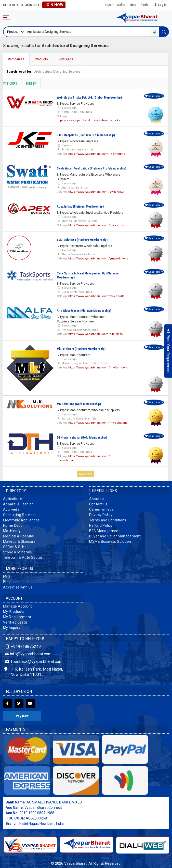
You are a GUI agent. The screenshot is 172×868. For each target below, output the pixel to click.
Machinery (12, 531)
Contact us (98, 504)
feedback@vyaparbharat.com (33, 662)
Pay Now (22, 716)
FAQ (6, 577)
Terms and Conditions (108, 520)
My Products (14, 612)
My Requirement (17, 617)
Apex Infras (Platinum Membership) (80, 207)
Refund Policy (101, 525)
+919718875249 (23, 647)
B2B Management (105, 531)
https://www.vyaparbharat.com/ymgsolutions (98, 259)
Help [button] (133, 5)
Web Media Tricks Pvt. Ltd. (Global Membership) (89, 98)
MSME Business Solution (110, 541)
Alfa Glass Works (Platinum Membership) (84, 311)
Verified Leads (15, 622)
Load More (85, 474)
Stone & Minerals (17, 552)
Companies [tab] (16, 59)
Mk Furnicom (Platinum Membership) (81, 349)
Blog (7, 582)
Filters (10, 84)
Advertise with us (18, 587)
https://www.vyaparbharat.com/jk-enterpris (97, 154)
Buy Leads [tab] (66, 59)
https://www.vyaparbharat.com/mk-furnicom (98, 368)
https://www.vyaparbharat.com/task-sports (96, 296)
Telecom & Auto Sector (23, 557)
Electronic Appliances (21, 520)
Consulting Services (20, 515)
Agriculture (12, 499)
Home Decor (14, 525)
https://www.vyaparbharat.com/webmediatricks (88, 120)
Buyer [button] (109, 5)
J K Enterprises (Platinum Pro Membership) (86, 135)
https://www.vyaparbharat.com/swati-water (96, 192)
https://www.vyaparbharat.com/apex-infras (96, 225)
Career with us (102, 509)
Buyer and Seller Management (115, 536)
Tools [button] (145, 5)
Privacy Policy (101, 515)
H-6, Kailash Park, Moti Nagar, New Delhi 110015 (34, 672)
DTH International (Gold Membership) (82, 438)
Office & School (16, 547)
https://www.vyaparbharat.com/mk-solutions (98, 423)
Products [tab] (41, 59)
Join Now (54, 5)
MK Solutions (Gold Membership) (79, 404)
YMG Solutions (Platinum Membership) (82, 240)
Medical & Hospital (19, 536)
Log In (160, 5)
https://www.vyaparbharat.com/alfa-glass (95, 334)
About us (97, 499)
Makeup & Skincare (19, 541)
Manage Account (18, 606)
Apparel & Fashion (18, 504)
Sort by (31, 84)
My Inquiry (12, 628)
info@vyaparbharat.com (28, 654)
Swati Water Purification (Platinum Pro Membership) (91, 168)
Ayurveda (11, 509)
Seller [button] (121, 5)
